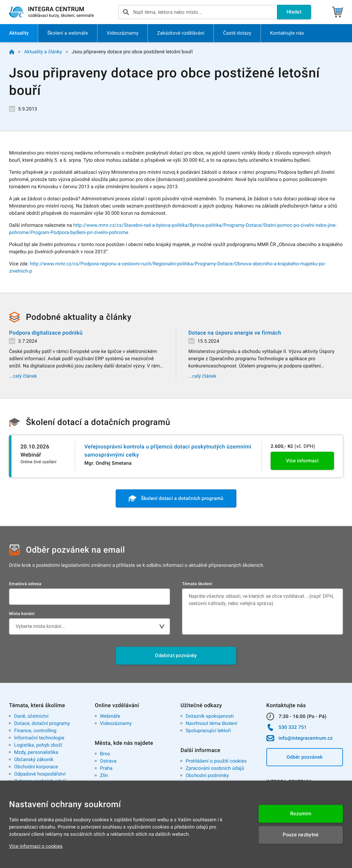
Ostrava (108, 761)
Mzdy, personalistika (36, 752)
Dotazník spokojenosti (210, 716)
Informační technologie (39, 738)
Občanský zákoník (34, 759)
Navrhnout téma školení (211, 723)
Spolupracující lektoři (208, 731)
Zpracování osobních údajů (215, 768)
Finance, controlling (35, 731)
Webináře (110, 716)
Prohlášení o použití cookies (216, 761)
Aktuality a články (43, 52)
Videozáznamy (116, 723)
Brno (105, 754)
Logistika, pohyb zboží (38, 745)
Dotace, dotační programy (42, 723)
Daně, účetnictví (31, 716)
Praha (106, 768)
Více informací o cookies (36, 846)
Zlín (104, 775)
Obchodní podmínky (207, 775)
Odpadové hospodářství (40, 774)
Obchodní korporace (36, 767)
